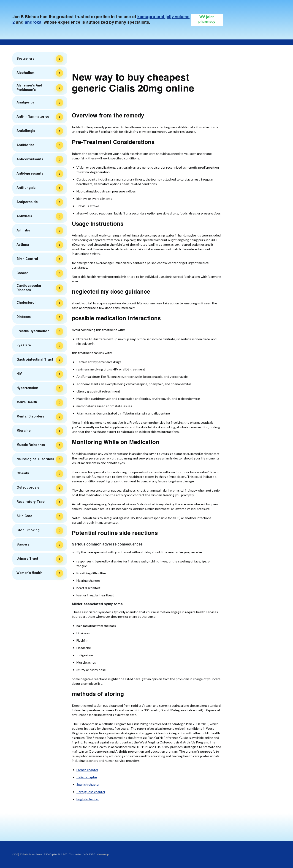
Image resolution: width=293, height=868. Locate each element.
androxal (34, 22)
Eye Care (24, 347)
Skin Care (24, 517)
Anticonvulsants (30, 161)
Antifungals (26, 189)
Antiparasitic (27, 203)
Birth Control (27, 260)
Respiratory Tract (31, 503)
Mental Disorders (30, 418)
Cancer (22, 274)
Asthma (23, 246)
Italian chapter (87, 777)
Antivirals (24, 217)
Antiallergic (26, 132)
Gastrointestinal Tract (35, 361)
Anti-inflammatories (33, 118)
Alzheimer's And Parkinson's (29, 89)
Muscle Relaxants (31, 446)
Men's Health (27, 403)
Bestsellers (25, 59)
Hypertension (27, 389)
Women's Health (29, 574)
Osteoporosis (28, 489)
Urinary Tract (27, 560)
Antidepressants (30, 175)
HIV (19, 375)
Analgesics (25, 104)
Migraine (23, 432)
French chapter (87, 770)
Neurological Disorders (35, 460)
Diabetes (24, 318)
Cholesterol (26, 304)
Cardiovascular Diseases (29, 289)
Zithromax (24, 64)
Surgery (23, 546)
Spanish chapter (88, 784)
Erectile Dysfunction (33, 332)
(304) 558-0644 (22, 854)
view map (103, 854)
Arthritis (23, 232)
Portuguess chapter (91, 792)
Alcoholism (26, 74)
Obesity (23, 475)
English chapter (88, 799)
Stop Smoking (28, 531)
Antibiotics (25, 146)
